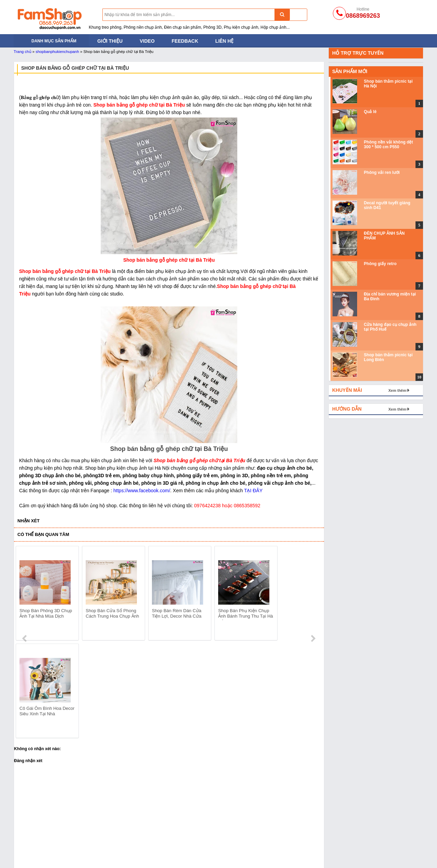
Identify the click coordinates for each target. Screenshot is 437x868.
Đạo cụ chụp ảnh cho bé (122, 830)
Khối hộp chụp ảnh (280, 838)
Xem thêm (397, 390)
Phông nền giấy (194, 838)
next (313, 594)
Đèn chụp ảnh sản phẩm (40, 830)
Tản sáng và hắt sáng (37, 838)
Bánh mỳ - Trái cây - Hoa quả (127, 847)
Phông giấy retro (380, 264)
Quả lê (370, 112)
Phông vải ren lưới (382, 173)
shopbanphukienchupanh (57, 52)
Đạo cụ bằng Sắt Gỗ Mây (123, 838)
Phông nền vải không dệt (204, 830)
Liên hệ (225, 41)
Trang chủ (23, 52)
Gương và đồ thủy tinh (284, 855)
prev (25, 594)
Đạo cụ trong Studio (35, 855)
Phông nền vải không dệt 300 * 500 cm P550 (389, 144)
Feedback (185, 41)
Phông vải (188, 855)
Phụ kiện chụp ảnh (116, 855)
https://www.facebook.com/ (142, 491)
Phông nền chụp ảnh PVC (206, 847)
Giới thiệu (110, 41)
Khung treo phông (33, 847)
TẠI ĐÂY (253, 491)
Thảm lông (271, 830)
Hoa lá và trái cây (278, 847)
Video (147, 41)
